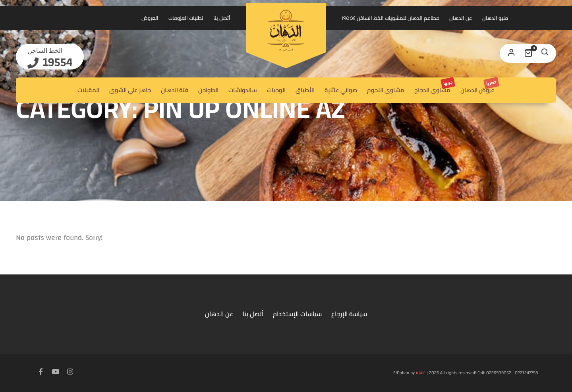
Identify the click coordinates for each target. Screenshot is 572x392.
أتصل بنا (222, 18)
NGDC (421, 373)
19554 (56, 63)
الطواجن (208, 90)
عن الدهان (461, 18)
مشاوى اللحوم (386, 90)
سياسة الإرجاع (349, 314)
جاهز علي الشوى (130, 90)
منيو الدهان (495, 18)
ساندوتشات (243, 90)
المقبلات (88, 90)
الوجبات (276, 90)
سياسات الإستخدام (297, 314)
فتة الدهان (175, 90)
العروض (150, 18)
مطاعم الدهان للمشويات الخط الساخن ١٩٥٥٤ (390, 18)
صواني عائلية (341, 90)
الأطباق (305, 90)
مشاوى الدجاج (434, 87)
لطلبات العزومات (186, 18)
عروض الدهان (479, 87)
